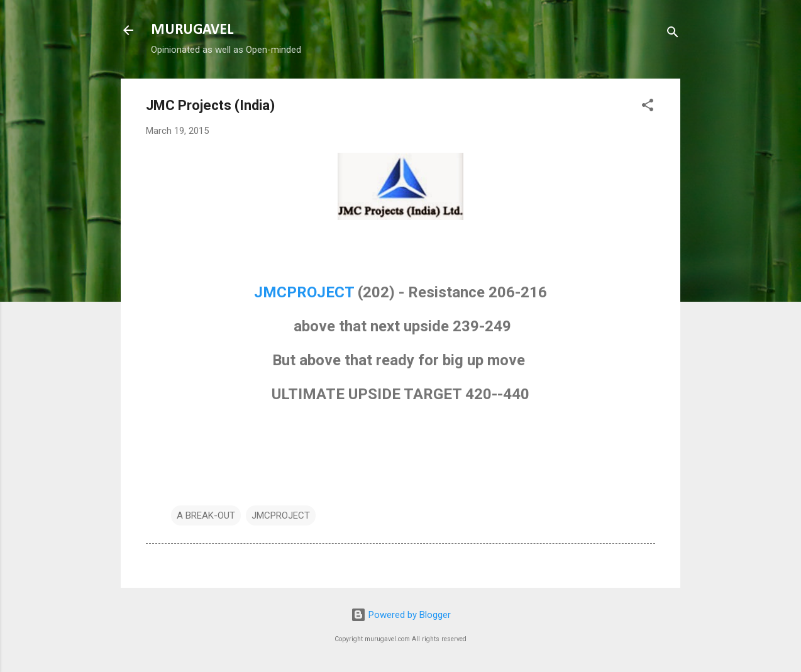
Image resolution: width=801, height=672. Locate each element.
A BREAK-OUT (206, 515)
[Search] (673, 34)
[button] (648, 107)
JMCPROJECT (304, 292)
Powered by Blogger (401, 615)
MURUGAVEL (192, 30)
